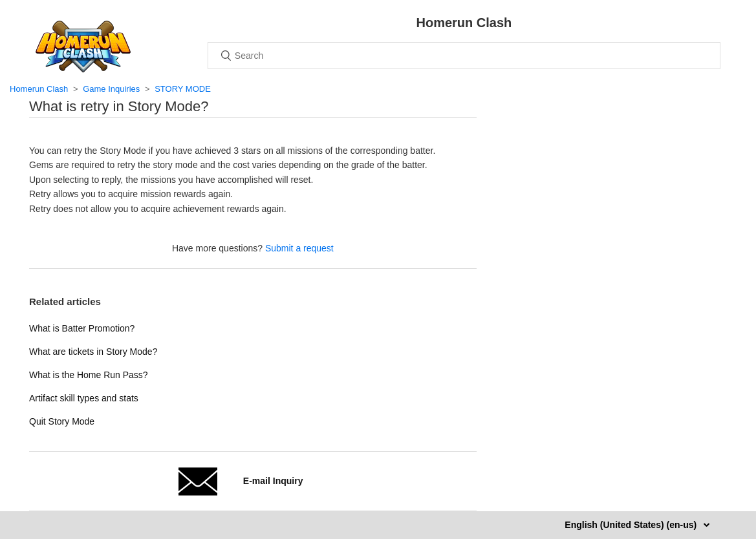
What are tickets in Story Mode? (93, 352)
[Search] (464, 56)
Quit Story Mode (62, 421)
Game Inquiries (111, 89)
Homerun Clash (39, 89)
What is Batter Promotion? (82, 328)
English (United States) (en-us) (632, 525)
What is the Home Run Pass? (89, 375)
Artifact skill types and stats (84, 398)
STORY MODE (183, 89)
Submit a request (299, 248)
